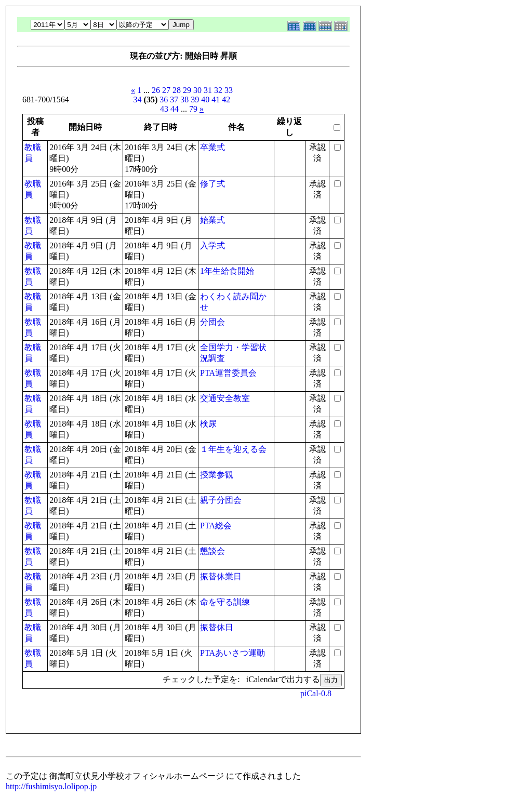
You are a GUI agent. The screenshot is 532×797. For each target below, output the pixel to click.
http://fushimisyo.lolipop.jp (51, 786)
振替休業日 (221, 576)
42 (226, 99)
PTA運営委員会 (228, 373)
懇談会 (212, 551)
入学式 (212, 245)
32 (218, 90)
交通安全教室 (225, 398)
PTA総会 (216, 526)
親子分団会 (221, 500)
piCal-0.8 (316, 693)
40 (205, 99)
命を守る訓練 (225, 602)
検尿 (208, 424)
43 (164, 109)
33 (229, 90)
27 (166, 90)
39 (195, 99)
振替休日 (217, 627)
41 (216, 99)
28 (177, 90)
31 (208, 90)
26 (156, 90)
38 (184, 99)
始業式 (212, 220)
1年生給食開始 (227, 271)
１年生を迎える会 (233, 449)
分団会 (212, 322)
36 (164, 99)
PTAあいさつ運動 (232, 653)
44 (175, 109)
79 (193, 109)
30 (197, 90)
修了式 (212, 184)
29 (187, 90)
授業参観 (217, 475)
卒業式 (212, 147)
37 (174, 99)
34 (138, 99)
